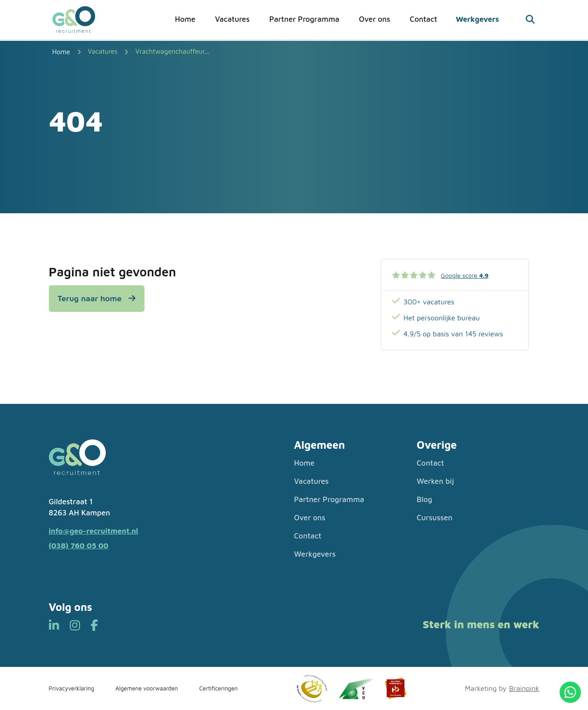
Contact (423, 19)
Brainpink (524, 688)
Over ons (374, 19)
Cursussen (435, 518)
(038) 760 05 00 (79, 546)
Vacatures (232, 19)
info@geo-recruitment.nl (94, 531)
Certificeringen (218, 688)
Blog (425, 499)
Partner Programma (304, 19)
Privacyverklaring (72, 688)
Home (185, 19)
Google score (465, 275)
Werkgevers (477, 19)
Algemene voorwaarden (147, 688)
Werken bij (436, 481)
